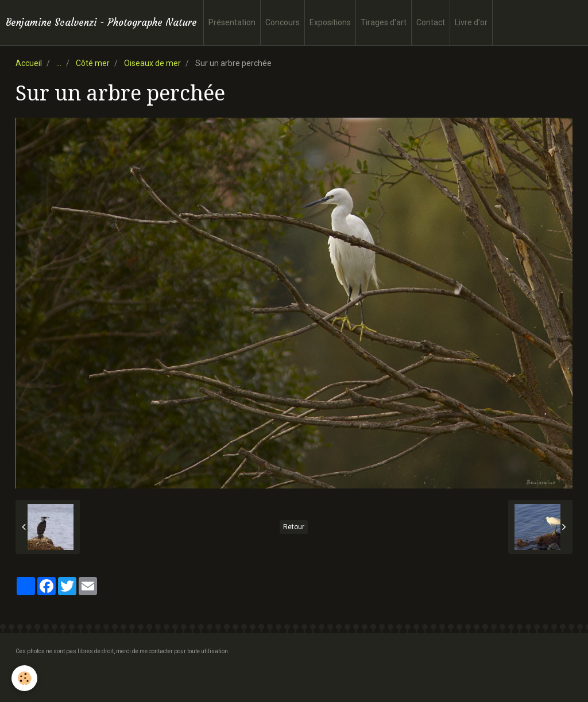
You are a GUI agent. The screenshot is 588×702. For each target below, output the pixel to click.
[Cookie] (24, 678)
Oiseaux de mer (152, 63)
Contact (431, 22)
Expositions (330, 22)
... (59, 63)
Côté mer (93, 63)
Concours (283, 22)
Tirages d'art (384, 22)
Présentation (232, 22)
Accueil (29, 63)
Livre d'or (471, 22)
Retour (294, 527)
